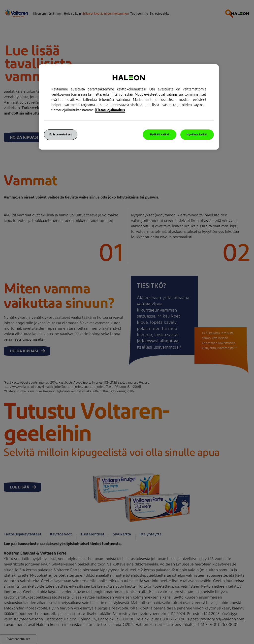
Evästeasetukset (61, 135)
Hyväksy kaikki (197, 135)
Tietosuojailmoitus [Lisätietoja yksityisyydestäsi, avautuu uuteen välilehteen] (110, 110)
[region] (129, 107)
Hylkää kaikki (159, 135)
